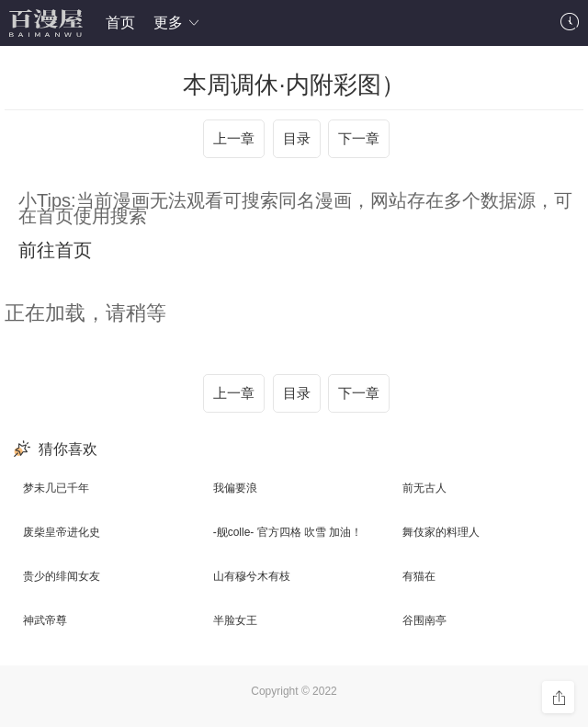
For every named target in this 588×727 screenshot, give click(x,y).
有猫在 (419, 576)
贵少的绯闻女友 (62, 576)
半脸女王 (235, 620)
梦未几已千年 (56, 488)
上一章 (234, 138)
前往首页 (55, 250)
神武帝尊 (45, 620)
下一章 (359, 138)
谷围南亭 (424, 620)
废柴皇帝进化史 (62, 532)
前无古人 (424, 488)
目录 (297, 138)
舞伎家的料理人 (441, 532)
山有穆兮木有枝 (252, 576)
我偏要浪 (235, 488)
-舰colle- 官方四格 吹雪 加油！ (288, 532)
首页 (120, 23)
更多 (177, 23)
